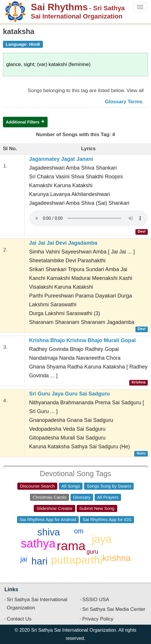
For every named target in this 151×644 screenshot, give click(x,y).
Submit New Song (97, 508)
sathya (38, 543)
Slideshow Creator (54, 508)
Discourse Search (37, 486)
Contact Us (19, 619)
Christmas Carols (50, 497)
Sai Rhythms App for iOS (107, 519)
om (79, 531)
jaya (102, 539)
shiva (49, 532)
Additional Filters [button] (23, 122)
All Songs (71, 486)
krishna (117, 558)
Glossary (82, 497)
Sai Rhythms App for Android (48, 519)
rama (71, 546)
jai (24, 559)
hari (40, 561)
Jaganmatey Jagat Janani (61, 159)
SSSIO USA (96, 600)
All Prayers (108, 497)
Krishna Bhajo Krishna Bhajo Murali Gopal (82, 340)
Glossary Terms (124, 102)
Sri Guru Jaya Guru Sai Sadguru (69, 394)
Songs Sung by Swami (109, 486)
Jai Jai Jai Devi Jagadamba (63, 243)
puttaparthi (77, 560)
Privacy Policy (98, 619)
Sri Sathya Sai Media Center (114, 609)
